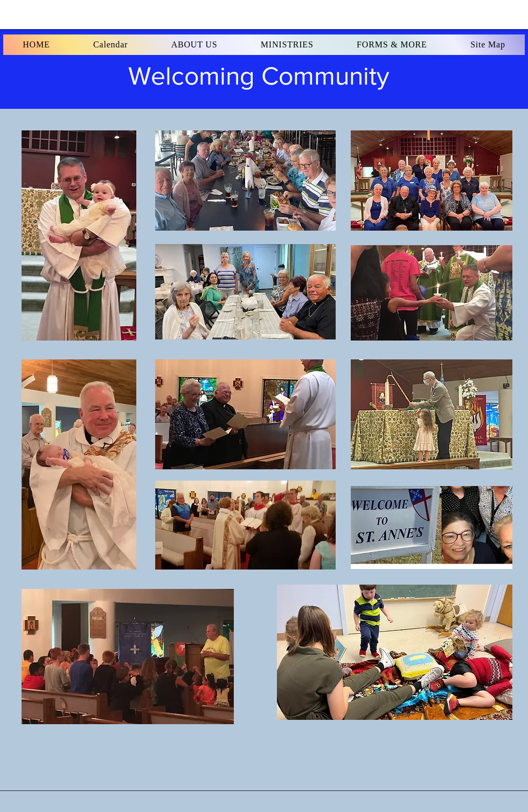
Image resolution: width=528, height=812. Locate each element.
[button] (36, 45)
